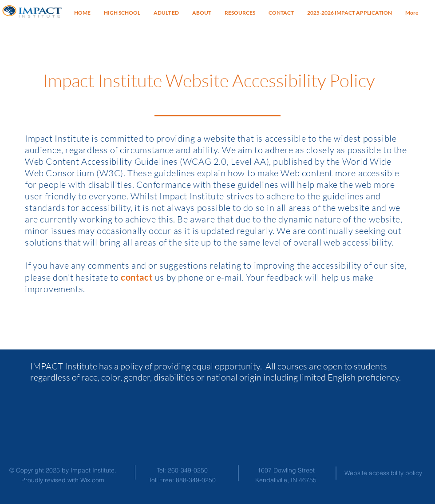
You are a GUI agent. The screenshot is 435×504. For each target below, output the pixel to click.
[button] (240, 13)
